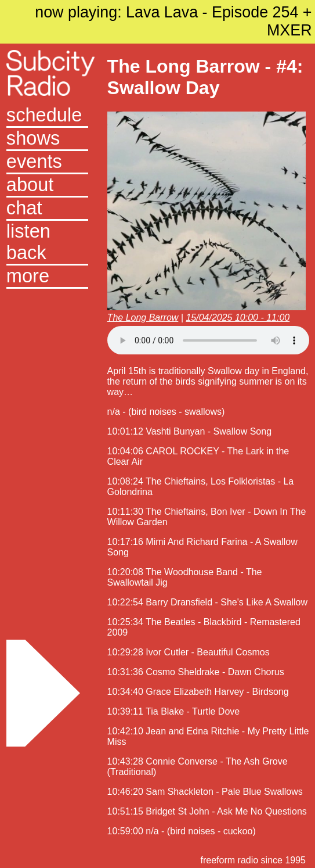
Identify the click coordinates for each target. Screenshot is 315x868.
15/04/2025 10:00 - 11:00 (238, 318)
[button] (47, 277)
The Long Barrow (143, 318)
